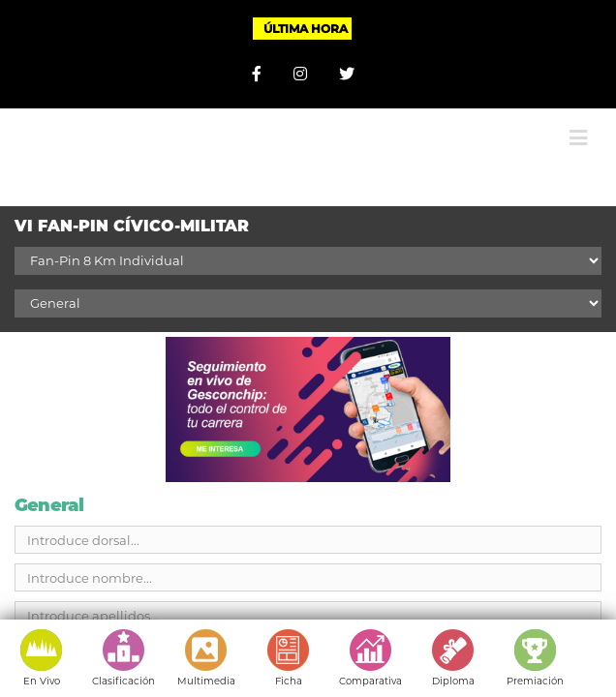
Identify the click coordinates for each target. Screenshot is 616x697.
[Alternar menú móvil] (578, 123)
